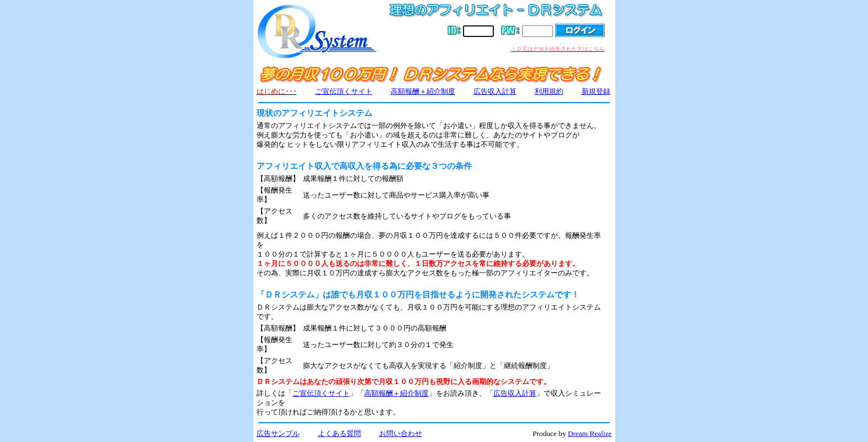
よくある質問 (339, 433)
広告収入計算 (495, 91)
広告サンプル (278, 433)
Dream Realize (590, 433)
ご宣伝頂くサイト (344, 91)
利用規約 (549, 91)
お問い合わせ (401, 433)
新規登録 (596, 91)
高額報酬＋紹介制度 (423, 91)
